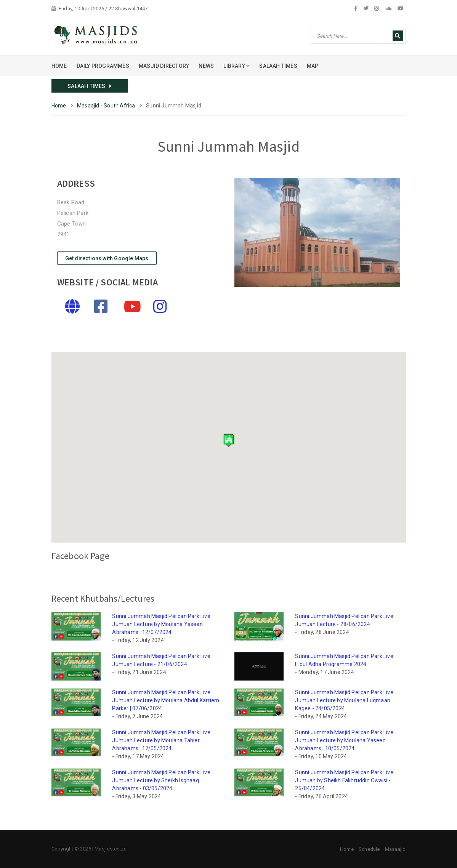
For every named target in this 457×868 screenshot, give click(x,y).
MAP (313, 66)
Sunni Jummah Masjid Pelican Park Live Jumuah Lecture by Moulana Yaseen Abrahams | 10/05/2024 (344, 740)
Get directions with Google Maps (107, 258)
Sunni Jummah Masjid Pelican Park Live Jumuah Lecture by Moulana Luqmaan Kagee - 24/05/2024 (344, 700)
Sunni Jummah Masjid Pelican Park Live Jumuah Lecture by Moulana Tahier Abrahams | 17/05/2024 (161, 740)
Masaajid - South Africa (106, 106)
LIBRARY (237, 66)
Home (59, 106)
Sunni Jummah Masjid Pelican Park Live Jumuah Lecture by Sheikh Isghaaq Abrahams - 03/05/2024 (161, 780)
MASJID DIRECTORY (164, 66)
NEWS (206, 66)
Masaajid (395, 849)
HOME (59, 66)
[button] (229, 440)
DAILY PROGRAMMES (103, 66)
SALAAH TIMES (278, 66)
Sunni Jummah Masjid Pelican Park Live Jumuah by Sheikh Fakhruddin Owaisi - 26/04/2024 (344, 780)
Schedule (369, 849)
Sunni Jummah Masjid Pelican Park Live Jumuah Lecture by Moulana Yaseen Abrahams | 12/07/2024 (161, 624)
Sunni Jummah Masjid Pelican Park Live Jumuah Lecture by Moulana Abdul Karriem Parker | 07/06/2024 (166, 700)
